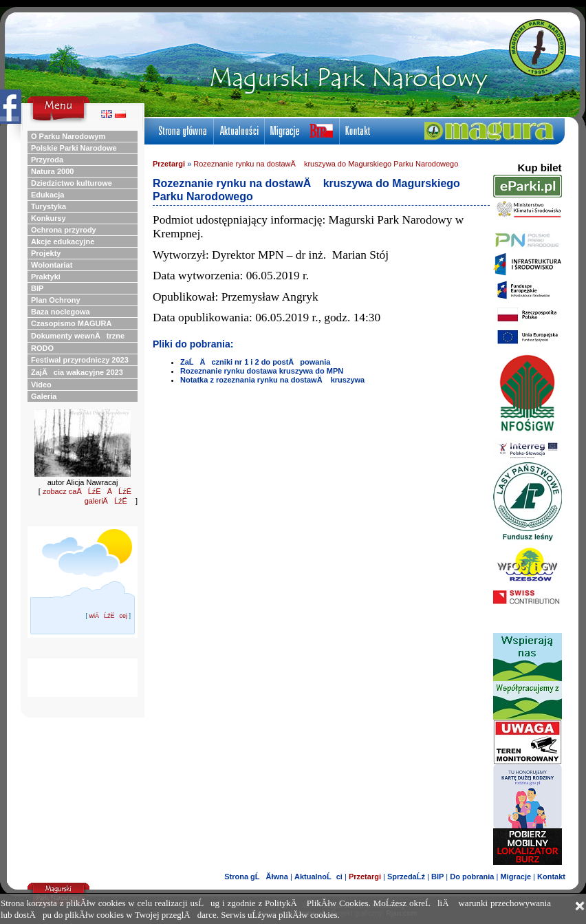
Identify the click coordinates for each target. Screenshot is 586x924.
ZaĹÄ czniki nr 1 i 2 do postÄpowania (255, 362)
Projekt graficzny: (375, 913)
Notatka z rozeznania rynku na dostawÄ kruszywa (272, 380)
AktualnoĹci (318, 877)
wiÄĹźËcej (108, 616)
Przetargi (169, 164)
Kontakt (551, 877)
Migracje (516, 877)
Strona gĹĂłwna (256, 877)
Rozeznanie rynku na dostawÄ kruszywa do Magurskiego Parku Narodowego (326, 164)
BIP (437, 877)
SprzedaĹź (406, 877)
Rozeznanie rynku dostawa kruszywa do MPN (262, 371)
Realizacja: (288, 913)
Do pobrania (472, 877)
